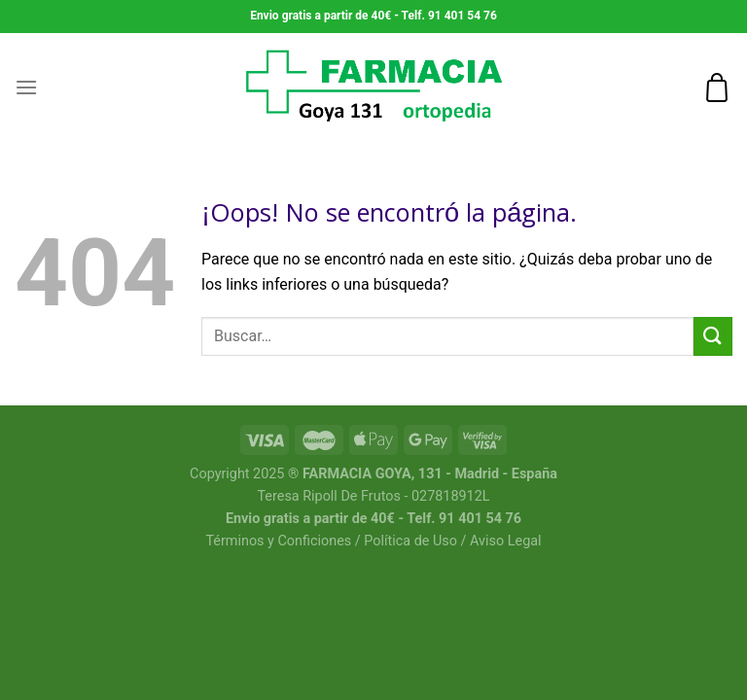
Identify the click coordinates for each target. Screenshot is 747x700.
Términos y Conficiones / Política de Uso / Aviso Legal (373, 541)
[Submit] (713, 336)
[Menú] (26, 87)
